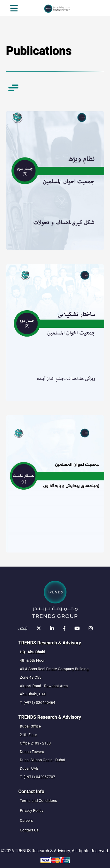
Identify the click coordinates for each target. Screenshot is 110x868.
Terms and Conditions (39, 801)
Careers (27, 820)
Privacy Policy (32, 810)
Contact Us (29, 830)
